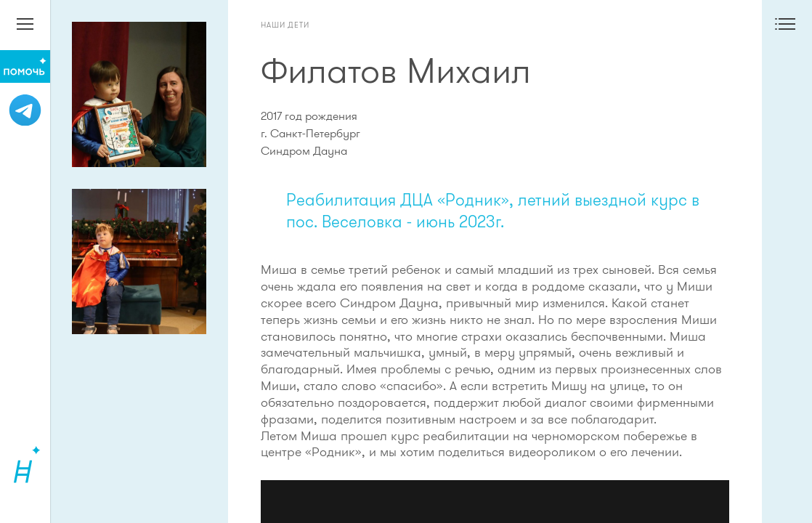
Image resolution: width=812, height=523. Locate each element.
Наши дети (285, 25)
